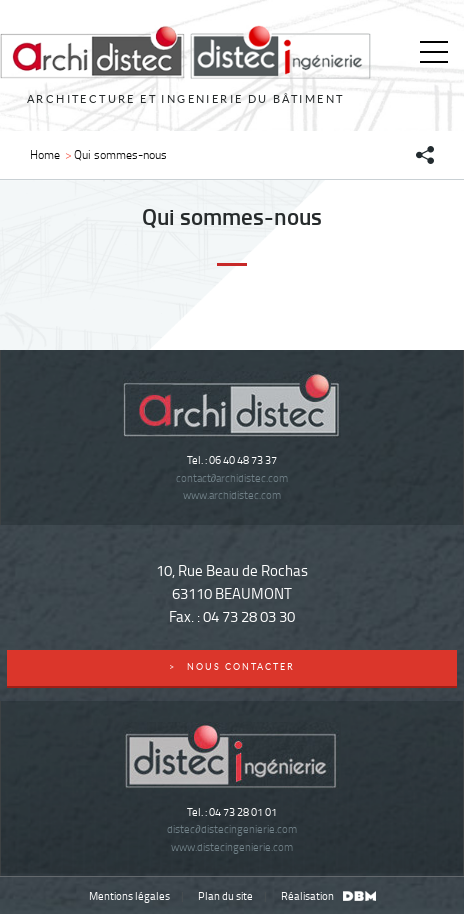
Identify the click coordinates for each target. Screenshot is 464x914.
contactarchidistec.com (232, 477)
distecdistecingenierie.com (231, 828)
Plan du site (225, 895)
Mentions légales (129, 895)
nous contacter (232, 667)
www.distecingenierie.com (232, 846)
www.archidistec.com (232, 494)
